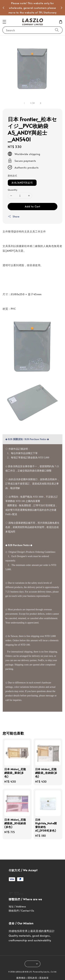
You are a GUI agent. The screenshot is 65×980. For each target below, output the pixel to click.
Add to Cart (32, 206)
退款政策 (44, 978)
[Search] (57, 30)
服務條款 (21, 978)
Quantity (12, 190)
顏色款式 (12, 176)
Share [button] (14, 216)
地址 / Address (17, 906)
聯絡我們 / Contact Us (21, 911)
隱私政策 (32, 978)
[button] (4, 22)
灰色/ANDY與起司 (22, 183)
